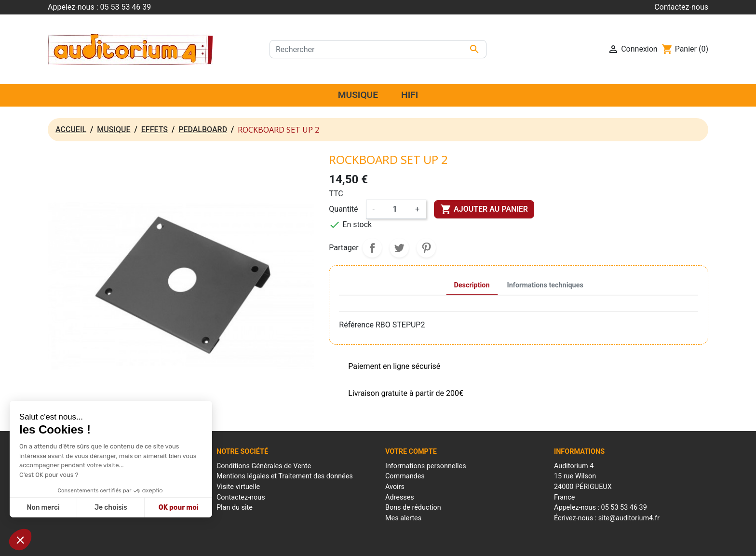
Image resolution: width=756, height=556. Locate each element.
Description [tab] (472, 285)
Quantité (343, 209)
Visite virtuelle (238, 487)
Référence (356, 325)
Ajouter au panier (484, 209)
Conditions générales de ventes (396, 543)
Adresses (400, 497)
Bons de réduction (413, 508)
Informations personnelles (426, 466)
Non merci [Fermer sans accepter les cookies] (43, 508)
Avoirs (395, 487)
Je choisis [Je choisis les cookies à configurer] (111, 508)
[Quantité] (395, 209)
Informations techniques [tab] (545, 285)
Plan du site (235, 508)
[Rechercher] (378, 49)
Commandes (405, 476)
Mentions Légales (323, 543)
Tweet (399, 248)
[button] (20, 540)
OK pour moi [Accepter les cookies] (179, 508)
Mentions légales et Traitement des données (285, 476)
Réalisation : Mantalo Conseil (484, 543)
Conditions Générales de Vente (264, 466)
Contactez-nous (681, 7)
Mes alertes (403, 518)
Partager (372, 248)
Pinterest (426, 248)
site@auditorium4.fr (629, 518)
